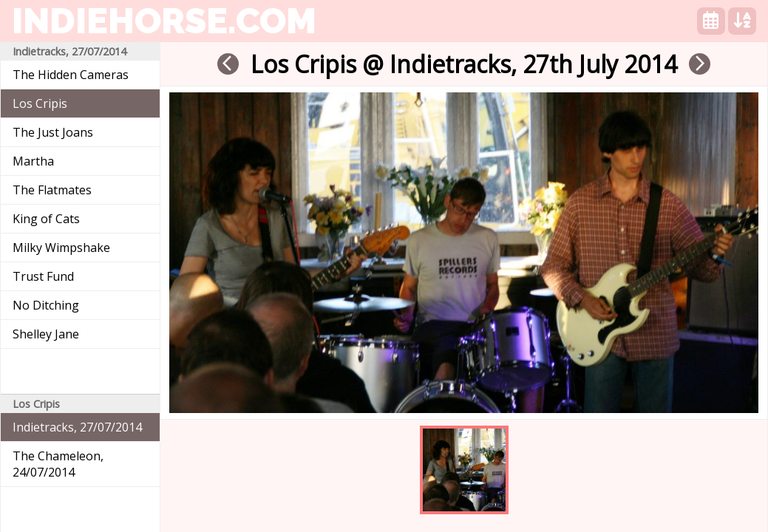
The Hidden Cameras (71, 75)
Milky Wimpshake (61, 248)
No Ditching (46, 305)
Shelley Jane (46, 334)
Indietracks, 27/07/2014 (77, 427)
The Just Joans (53, 132)
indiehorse (164, 21)
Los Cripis (40, 103)
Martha (33, 161)
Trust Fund (43, 276)
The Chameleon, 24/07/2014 (58, 464)
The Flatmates (52, 190)
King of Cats (46, 219)
